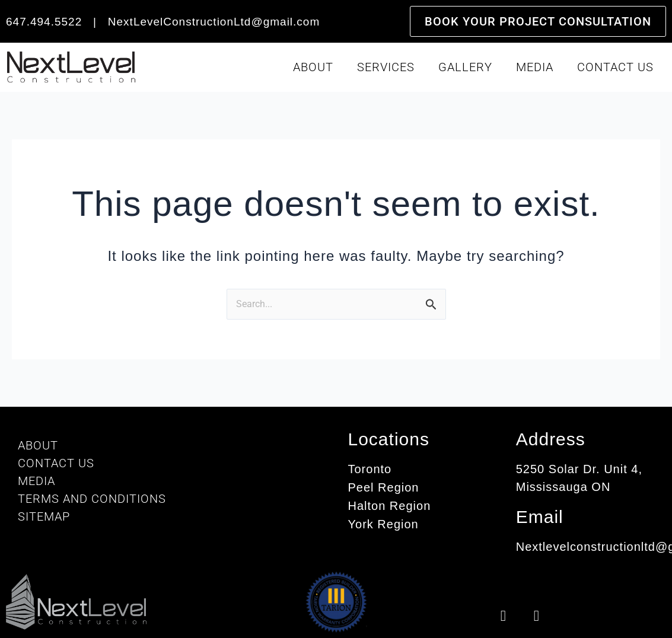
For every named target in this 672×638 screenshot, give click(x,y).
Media (36, 481)
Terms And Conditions (92, 499)
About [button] (313, 67)
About (38, 445)
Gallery (465, 67)
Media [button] (535, 67)
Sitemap (44, 516)
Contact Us (615, 67)
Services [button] (386, 67)
